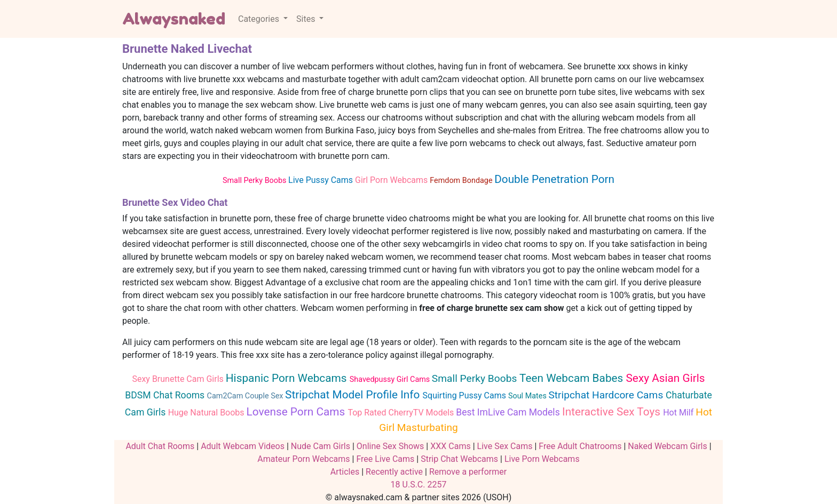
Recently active (394, 472)
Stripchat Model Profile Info (354, 395)
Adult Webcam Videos (243, 446)
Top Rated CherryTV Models (402, 413)
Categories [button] (260, 19)
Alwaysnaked (174, 19)
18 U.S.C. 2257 (419, 485)
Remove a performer (468, 472)
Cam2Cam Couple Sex (246, 396)
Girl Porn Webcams (392, 180)
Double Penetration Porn (554, 179)
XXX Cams (450, 446)
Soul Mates (528, 396)
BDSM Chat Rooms (166, 395)
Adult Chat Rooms (160, 446)
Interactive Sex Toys (613, 412)
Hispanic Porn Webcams (288, 378)
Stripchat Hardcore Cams (607, 395)
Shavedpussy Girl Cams (391, 379)
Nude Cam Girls (321, 446)
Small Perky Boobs (255, 181)
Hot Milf (679, 413)
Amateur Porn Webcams (303, 459)
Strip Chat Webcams (459, 459)
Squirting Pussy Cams (465, 395)
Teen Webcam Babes (573, 378)
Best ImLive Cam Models (509, 412)
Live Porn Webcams (542, 459)
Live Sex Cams (505, 446)
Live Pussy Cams (322, 180)
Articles (345, 472)
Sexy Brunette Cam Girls (179, 379)
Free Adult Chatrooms (580, 446)
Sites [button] (307, 19)
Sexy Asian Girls (666, 378)
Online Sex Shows (390, 446)
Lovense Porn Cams (297, 412)
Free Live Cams (385, 459)
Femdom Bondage (462, 181)
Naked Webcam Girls (667, 446)
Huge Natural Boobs (207, 413)
